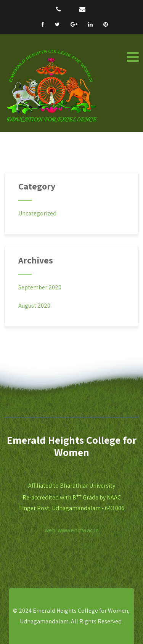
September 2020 (40, 287)
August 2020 (34, 306)
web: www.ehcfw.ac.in (72, 530)
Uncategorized (37, 213)
